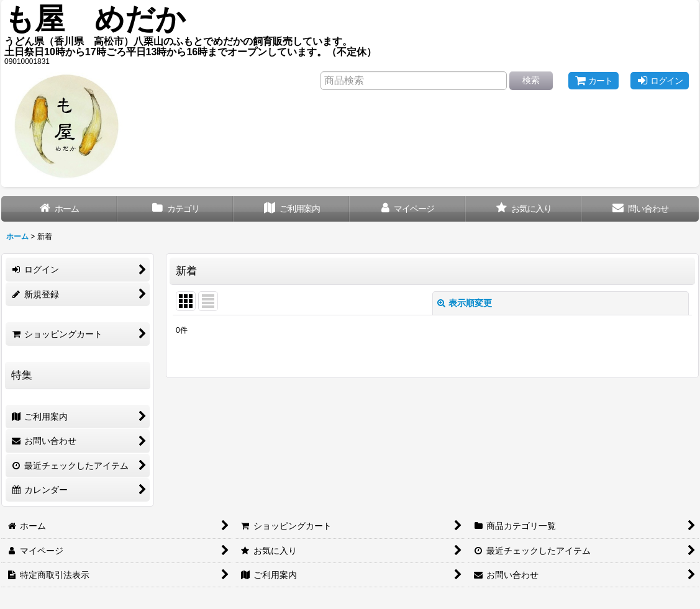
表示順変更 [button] (465, 303)
